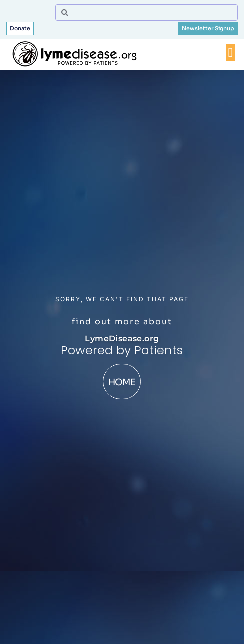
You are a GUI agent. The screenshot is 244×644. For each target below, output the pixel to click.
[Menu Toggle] (231, 53)
